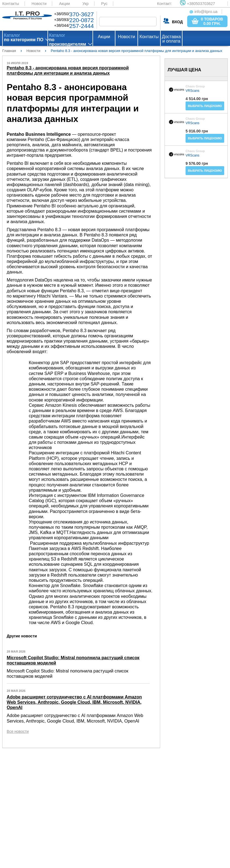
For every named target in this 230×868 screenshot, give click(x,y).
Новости (39, 4)
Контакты (10, 4)
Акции (64, 4)
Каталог (24, 38)
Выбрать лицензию (205, 106)
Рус (104, 4)
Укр (86, 4)
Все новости (18, 731)
